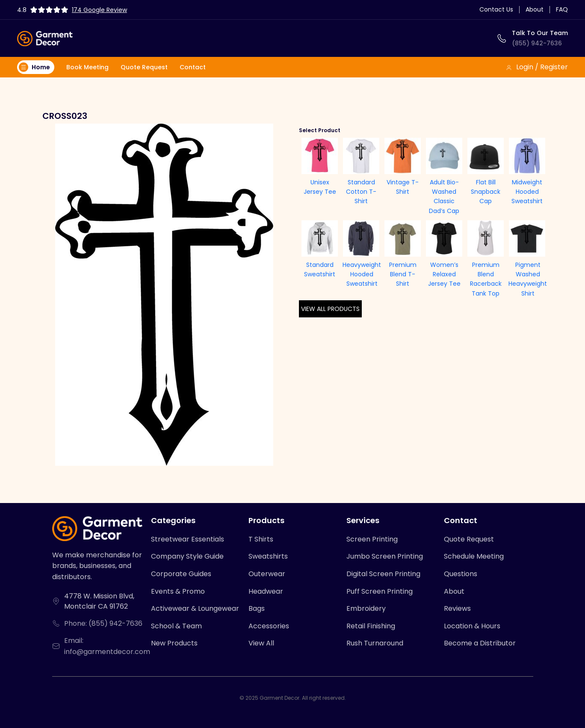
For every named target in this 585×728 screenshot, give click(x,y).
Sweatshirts (268, 556)
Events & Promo (178, 591)
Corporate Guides (181, 574)
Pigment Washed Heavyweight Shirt (528, 279)
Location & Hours (472, 626)
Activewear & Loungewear (195, 608)
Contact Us (496, 9)
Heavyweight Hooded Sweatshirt (362, 274)
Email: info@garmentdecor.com (107, 646)
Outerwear (267, 574)
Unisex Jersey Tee (320, 187)
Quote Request (144, 67)
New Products (174, 643)
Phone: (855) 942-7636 (103, 623)
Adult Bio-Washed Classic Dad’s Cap (444, 197)
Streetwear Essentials (188, 539)
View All (261, 643)
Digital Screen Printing (383, 574)
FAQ (562, 9)
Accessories (269, 626)
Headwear (266, 591)
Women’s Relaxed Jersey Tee (444, 274)
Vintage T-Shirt (403, 187)
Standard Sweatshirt (320, 269)
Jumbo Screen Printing (385, 556)
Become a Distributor (480, 643)
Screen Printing (372, 539)
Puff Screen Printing (380, 591)
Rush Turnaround (375, 643)
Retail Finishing (371, 626)
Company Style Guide (187, 556)
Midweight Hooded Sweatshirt (527, 192)
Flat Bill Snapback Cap (486, 192)
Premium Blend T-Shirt (403, 274)
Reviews (457, 608)
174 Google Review (99, 10)
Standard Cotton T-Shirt (361, 192)
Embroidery (366, 608)
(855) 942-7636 (537, 43)
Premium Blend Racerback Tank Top (486, 279)
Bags (257, 608)
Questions (461, 574)
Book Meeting (87, 67)
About (535, 9)
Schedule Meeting (474, 556)
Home (34, 67)
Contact (193, 67)
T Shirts (261, 539)
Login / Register (537, 67)
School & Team (176, 626)
